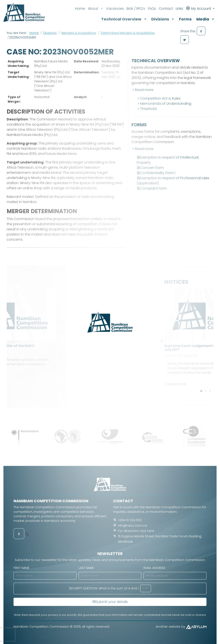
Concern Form (150, 168)
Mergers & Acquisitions (79, 33)
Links (179, 4)
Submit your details (110, 602)
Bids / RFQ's (136, 4)
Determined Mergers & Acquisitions (128, 33)
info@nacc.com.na (133, 525)
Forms (185, 15)
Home (80, 4)
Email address (154, 568)
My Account (201, 4)
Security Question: (83, 588)
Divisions (50, 33)
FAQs (152, 4)
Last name (86, 568)
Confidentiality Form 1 (156, 173)
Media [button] (205, 15)
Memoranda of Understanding (164, 104)
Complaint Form (152, 188)
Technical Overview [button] (124, 15)
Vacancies (115, 4)
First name (21, 568)
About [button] (95, 4)
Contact (166, 4)
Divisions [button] (163, 15)
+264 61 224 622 (130, 520)
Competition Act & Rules (159, 98)
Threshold (147, 109)
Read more (142, 90)
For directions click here (136, 531)
